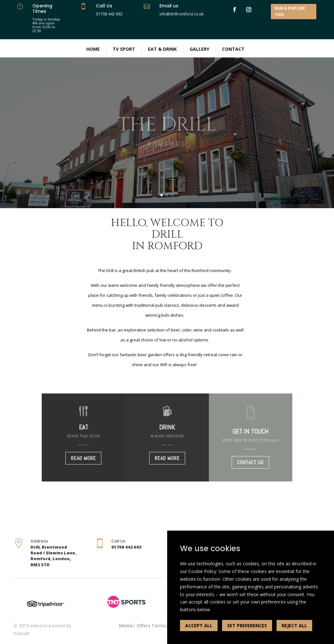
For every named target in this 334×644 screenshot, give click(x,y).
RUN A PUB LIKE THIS (290, 11)
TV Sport (124, 49)
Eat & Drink (162, 49)
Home (93, 49)
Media (126, 626)
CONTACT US (250, 462)
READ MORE (83, 458)
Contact (233, 49)
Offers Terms (151, 626)
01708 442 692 (109, 14)
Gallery (199, 49)
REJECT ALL (294, 626)
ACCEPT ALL (199, 626)
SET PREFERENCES (247, 626)
